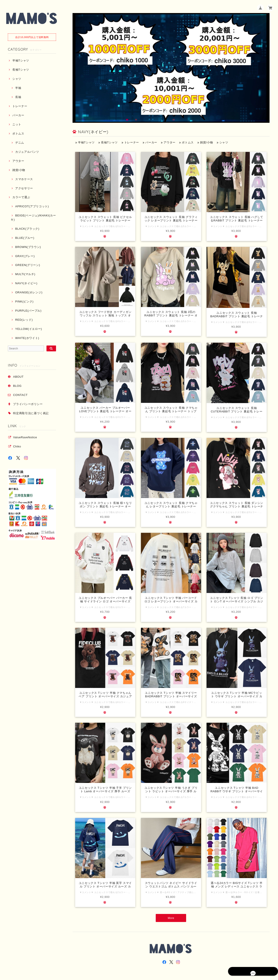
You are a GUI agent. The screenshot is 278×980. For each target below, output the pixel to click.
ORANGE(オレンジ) (29, 292)
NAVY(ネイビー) (26, 283)
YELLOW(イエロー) (29, 329)
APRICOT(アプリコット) (32, 206)
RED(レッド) (24, 320)
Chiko (17, 446)
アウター (18, 161)
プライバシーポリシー (28, 404)
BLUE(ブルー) (25, 238)
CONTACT (20, 395)
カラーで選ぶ (21, 197)
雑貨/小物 (19, 170)
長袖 (18, 97)
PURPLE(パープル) (28, 311)
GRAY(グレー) (25, 256)
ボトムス (18, 134)
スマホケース (24, 179)
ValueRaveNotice (25, 437)
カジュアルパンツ (27, 152)
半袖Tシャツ (21, 61)
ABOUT (18, 377)
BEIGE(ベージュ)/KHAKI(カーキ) (33, 217)
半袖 (18, 88)
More (171, 918)
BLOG (17, 386)
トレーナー (20, 106)
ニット (17, 124)
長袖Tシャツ (21, 70)
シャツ (17, 79)
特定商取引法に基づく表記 (31, 413)
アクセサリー (24, 188)
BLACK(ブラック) (27, 229)
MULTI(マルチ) (25, 274)
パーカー (18, 115)
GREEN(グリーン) (28, 265)
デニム (20, 143)
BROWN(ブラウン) (28, 247)
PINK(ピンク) (24, 301)
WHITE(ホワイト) (27, 338)
